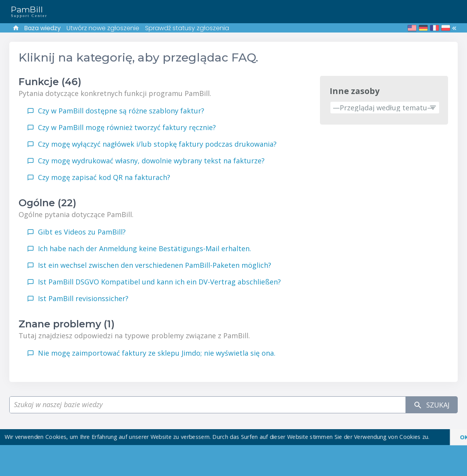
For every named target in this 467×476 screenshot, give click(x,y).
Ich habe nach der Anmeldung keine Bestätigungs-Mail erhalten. (145, 248)
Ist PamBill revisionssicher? (83, 298)
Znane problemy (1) (67, 324)
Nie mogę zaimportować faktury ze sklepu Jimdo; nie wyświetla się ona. (157, 353)
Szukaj (431, 405)
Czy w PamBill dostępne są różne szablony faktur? (121, 111)
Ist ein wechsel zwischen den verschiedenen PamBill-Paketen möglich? (155, 265)
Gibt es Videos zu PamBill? (82, 232)
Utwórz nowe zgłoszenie (103, 28)
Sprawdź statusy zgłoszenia (187, 28)
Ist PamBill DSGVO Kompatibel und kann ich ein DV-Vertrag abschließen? (159, 282)
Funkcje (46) (50, 82)
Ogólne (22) (47, 203)
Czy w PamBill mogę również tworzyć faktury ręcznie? (127, 127)
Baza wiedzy (42, 28)
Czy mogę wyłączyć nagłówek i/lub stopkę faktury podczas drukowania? (157, 144)
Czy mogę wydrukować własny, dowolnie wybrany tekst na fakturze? (151, 161)
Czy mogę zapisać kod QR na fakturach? (104, 177)
